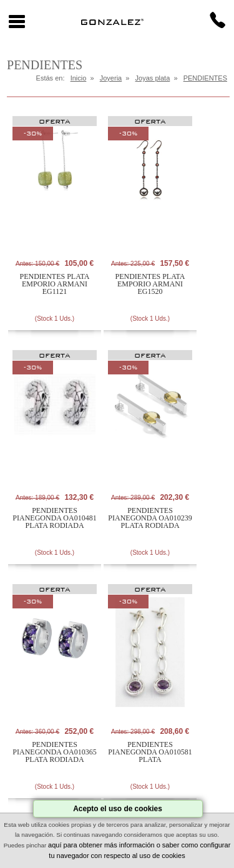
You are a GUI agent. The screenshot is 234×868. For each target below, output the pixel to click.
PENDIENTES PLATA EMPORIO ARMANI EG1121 (55, 284)
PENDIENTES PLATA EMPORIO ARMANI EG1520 (150, 284)
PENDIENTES (205, 78)
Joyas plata (153, 78)
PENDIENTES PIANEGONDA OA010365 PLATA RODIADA (54, 752)
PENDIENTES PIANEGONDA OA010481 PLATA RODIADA (54, 518)
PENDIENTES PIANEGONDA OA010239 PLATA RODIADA (150, 518)
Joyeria (111, 78)
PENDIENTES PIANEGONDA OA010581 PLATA (150, 752)
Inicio (79, 78)
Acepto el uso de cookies (118, 809)
